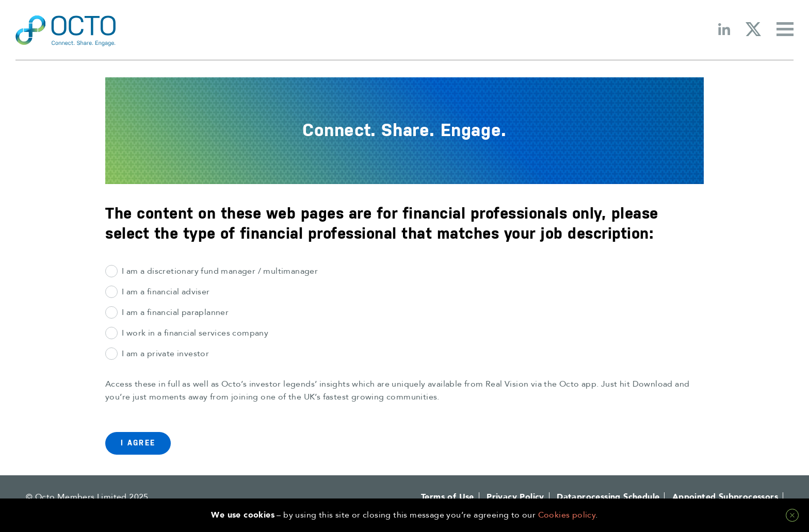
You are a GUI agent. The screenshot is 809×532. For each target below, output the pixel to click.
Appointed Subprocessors (725, 497)
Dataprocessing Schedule (608, 497)
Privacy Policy (515, 497)
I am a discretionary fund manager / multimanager (220, 271)
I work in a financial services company (195, 333)
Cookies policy (567, 515)
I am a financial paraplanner (175, 312)
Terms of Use (448, 497)
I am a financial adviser (166, 292)
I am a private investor (165, 354)
